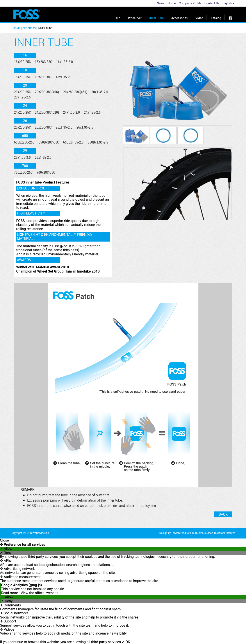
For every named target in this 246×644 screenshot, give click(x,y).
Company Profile (190, 3)
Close (4, 540)
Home (172, 3)
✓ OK (126, 642)
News (161, 3)
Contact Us (212, 3)
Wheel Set (135, 18)
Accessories (179, 18)
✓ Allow (6, 549)
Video (199, 18)
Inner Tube (156, 18)
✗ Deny (6, 553)
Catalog (216, 18)
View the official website (39, 593)
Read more (10, 593)
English (228, 3)
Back (223, 514)
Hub (118, 18)
